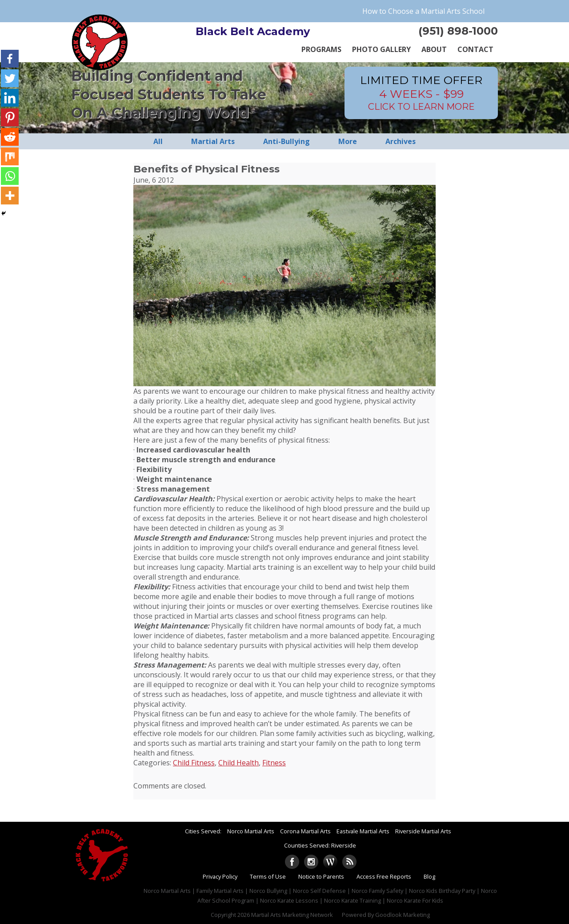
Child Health (238, 763)
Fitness (274, 763)
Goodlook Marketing (403, 915)
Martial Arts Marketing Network (292, 915)
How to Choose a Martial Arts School (423, 11)
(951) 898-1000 (458, 31)
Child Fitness (194, 763)
